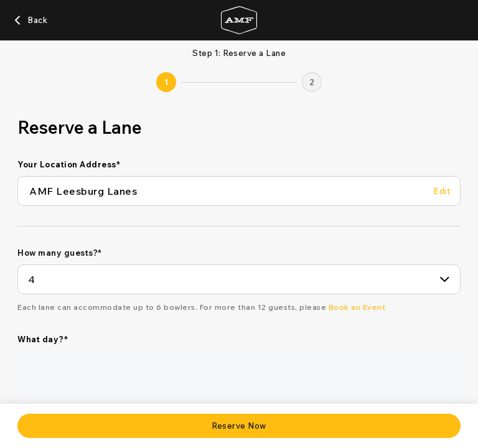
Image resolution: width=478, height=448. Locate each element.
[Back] (30, 20)
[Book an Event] (357, 307)
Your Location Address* (69, 164)
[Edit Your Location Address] (442, 191)
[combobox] (239, 279)
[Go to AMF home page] (239, 20)
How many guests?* (60, 253)
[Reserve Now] (239, 426)
